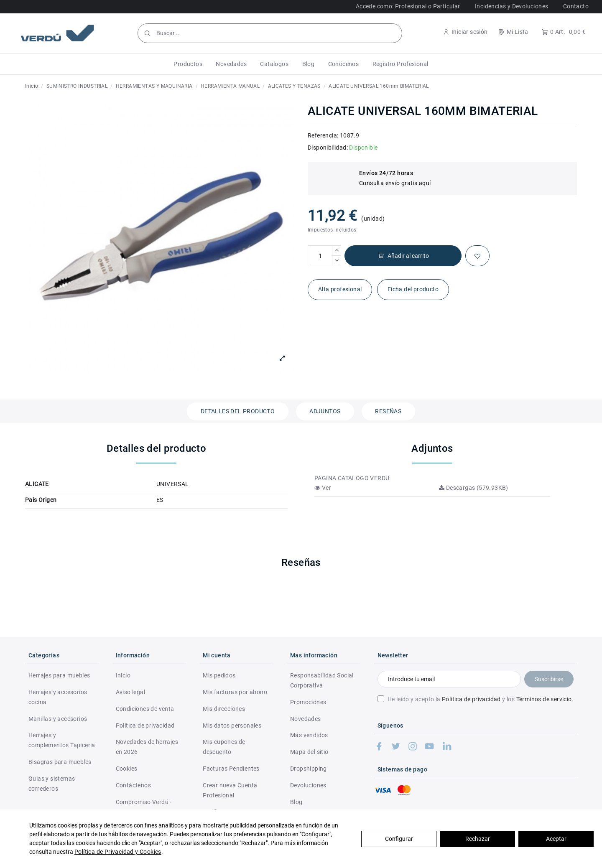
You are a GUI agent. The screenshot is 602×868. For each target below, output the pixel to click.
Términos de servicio (544, 699)
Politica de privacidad (145, 725)
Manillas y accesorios (58, 719)
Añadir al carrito (403, 256)
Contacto (576, 6)
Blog (296, 802)
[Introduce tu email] (449, 679)
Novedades (306, 719)
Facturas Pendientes (231, 769)
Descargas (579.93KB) (474, 488)
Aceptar (556, 839)
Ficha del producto (413, 289)
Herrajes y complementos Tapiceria (62, 740)
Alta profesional (340, 289)
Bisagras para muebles (60, 762)
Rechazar (478, 839)
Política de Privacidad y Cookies (118, 852)
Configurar (399, 839)
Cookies (127, 769)
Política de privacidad (471, 699)
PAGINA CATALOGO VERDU (352, 478)
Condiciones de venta (145, 709)
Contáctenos (133, 785)
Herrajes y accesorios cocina (58, 697)
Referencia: (323, 135)
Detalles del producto (238, 411)
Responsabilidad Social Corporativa (322, 680)
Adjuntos (325, 411)
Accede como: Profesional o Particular (408, 6)
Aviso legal (130, 692)
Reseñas (388, 411)
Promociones (308, 702)
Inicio (123, 675)
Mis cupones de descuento (224, 747)
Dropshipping (309, 769)
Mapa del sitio (309, 752)
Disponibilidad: (328, 148)
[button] (188, 64)
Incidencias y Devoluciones (511, 6)
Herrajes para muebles (59, 675)
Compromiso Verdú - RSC (144, 807)
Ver (323, 488)
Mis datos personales (232, 725)
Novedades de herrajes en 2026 (147, 747)
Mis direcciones (224, 709)
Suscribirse (549, 679)
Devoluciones (308, 785)
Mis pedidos (219, 675)
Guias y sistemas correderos (52, 784)
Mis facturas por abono (235, 692)
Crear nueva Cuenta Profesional (230, 790)
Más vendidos (309, 735)
